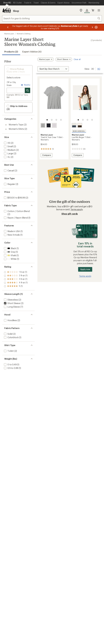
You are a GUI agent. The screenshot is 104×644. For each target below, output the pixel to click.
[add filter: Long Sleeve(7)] (12, 307)
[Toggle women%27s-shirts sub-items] (6, 129)
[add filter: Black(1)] (10, 248)
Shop (16, 11)
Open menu (99, 10)
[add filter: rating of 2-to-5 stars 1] (16, 283)
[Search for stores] (27, 90)
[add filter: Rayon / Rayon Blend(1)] (16, 218)
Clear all (77, 59)
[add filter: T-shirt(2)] (9, 351)
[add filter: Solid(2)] (8, 334)
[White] (54, 125)
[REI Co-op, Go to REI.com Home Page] (6, 10)
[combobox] (52, 18)
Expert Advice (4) (32, 52)
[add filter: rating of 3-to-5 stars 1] (16, 279)
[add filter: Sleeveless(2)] (11, 300)
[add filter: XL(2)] (7, 157)
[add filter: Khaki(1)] (10, 255)
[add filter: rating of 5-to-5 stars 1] (16, 272)
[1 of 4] (47, 120)
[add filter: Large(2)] (8, 153)
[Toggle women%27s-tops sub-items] (6, 125)
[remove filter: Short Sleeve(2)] (12, 303)
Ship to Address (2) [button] (17, 108)
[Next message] (92, 27)
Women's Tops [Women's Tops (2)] (16, 125)
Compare (46, 156)
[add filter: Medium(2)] (9, 150)
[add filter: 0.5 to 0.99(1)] (11, 368)
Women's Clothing (24, 34)
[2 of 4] (52, 120)
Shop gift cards (70, 214)
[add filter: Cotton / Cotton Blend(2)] (17, 211)
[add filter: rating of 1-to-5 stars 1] (16, 286)
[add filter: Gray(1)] (9, 252)
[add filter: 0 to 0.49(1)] (10, 364)
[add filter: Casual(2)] (9, 170)
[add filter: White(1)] (10, 259)
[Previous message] (8, 27)
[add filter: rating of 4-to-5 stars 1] (16, 276)
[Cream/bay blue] (74, 125)
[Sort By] (53, 69)
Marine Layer (9, 34)
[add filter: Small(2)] (8, 146)
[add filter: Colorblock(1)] (11, 337)
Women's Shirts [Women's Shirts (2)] (16, 129)
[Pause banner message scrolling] (96, 27)
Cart (93, 10)
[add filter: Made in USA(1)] (12, 231)
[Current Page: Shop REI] (7, 3)
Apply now (85, 269)
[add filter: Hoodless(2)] (10, 320)
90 (99, 69)
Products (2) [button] (11, 52)
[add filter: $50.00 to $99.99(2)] (14, 198)
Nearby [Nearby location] (25, 85)
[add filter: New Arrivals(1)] (12, 235)
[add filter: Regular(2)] (9, 184)
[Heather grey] (43, 125)
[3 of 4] (56, 120)
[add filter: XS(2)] (7, 143)
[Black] (49, 125)
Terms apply (76, 209)
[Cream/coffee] (80, 125)
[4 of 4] (61, 120)
